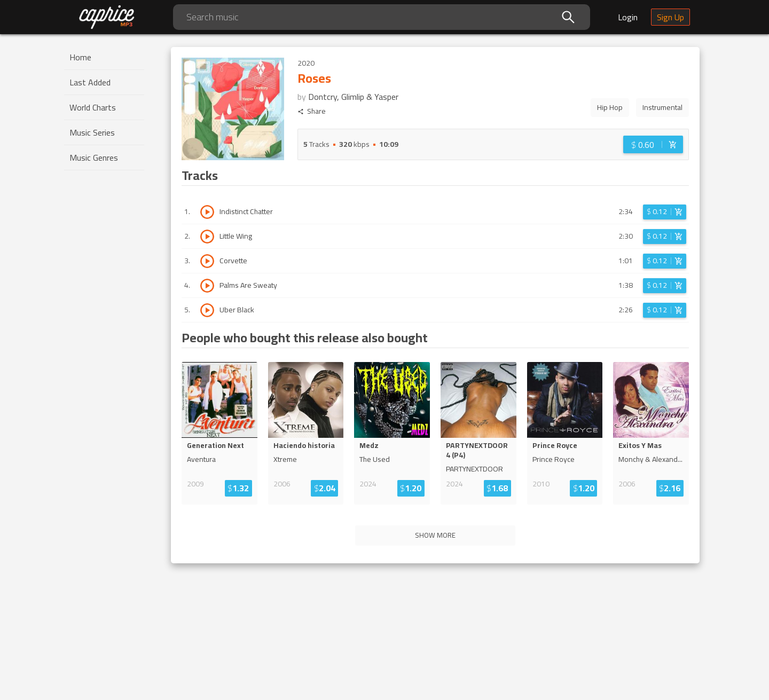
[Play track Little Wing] (207, 237)
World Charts (93, 107)
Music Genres (94, 158)
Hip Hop (610, 107)
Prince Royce (555, 445)
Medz (369, 445)
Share (312, 111)
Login (628, 17)
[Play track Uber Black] (207, 310)
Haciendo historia (304, 445)
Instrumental (662, 107)
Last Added (90, 82)
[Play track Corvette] (207, 261)
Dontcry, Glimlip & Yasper (353, 97)
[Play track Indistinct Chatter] (207, 212)
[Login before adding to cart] (653, 144)
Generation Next (215, 445)
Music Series (92, 132)
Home (80, 57)
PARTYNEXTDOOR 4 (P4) (477, 450)
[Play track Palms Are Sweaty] (207, 286)
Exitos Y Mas (640, 445)
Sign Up (670, 17)
